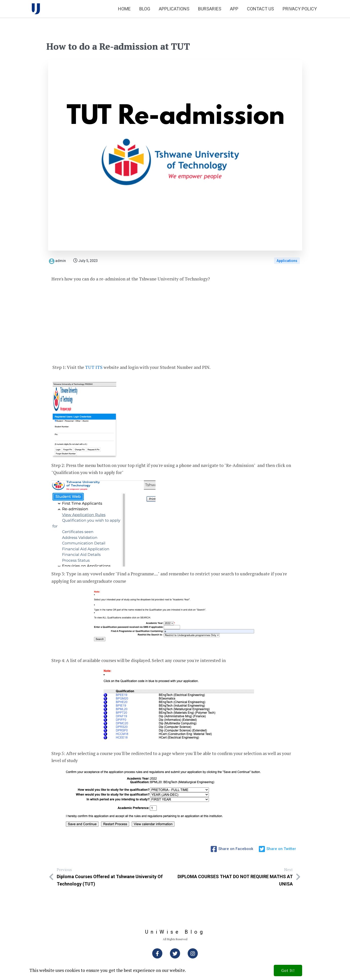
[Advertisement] (175, 323)
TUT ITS (94, 367)
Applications (287, 261)
